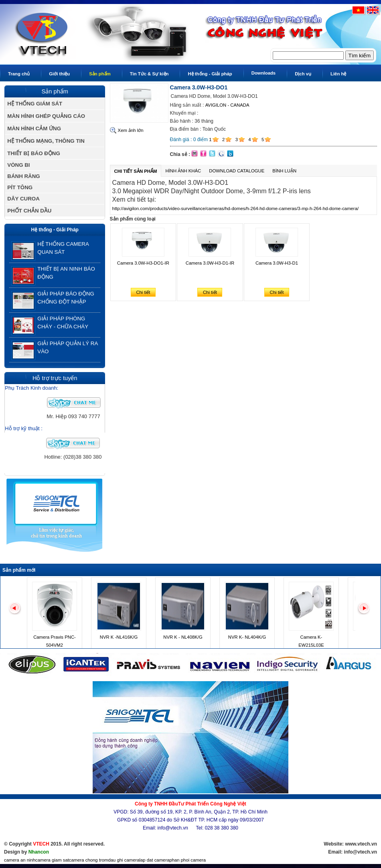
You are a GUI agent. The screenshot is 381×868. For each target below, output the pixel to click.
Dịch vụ (303, 74)
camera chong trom (89, 860)
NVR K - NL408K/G (183, 637)
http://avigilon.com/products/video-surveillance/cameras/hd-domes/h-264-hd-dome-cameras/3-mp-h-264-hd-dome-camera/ (236, 208)
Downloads (263, 73)
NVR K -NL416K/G (119, 637)
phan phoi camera (187, 860)
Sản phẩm (100, 74)
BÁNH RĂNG (23, 176)
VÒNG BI (18, 165)
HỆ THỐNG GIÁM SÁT (35, 104)
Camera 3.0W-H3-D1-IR (210, 263)
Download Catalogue (237, 171)
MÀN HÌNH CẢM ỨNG (34, 128)
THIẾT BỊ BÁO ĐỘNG (34, 153)
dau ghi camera (124, 860)
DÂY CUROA (23, 199)
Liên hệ (338, 74)
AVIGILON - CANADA (227, 105)
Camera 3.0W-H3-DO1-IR (143, 263)
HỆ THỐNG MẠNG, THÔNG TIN (46, 141)
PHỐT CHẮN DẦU (29, 211)
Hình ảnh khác (183, 171)
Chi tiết (143, 292)
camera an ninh (20, 860)
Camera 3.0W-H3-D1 (277, 263)
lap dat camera (155, 860)
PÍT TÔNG (20, 187)
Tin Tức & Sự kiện (149, 74)
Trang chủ (19, 74)
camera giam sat (52, 860)
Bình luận (284, 171)
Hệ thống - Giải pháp (210, 74)
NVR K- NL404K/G (247, 637)
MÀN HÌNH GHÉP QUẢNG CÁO (46, 116)
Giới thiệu (59, 74)
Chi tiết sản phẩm (136, 171)
